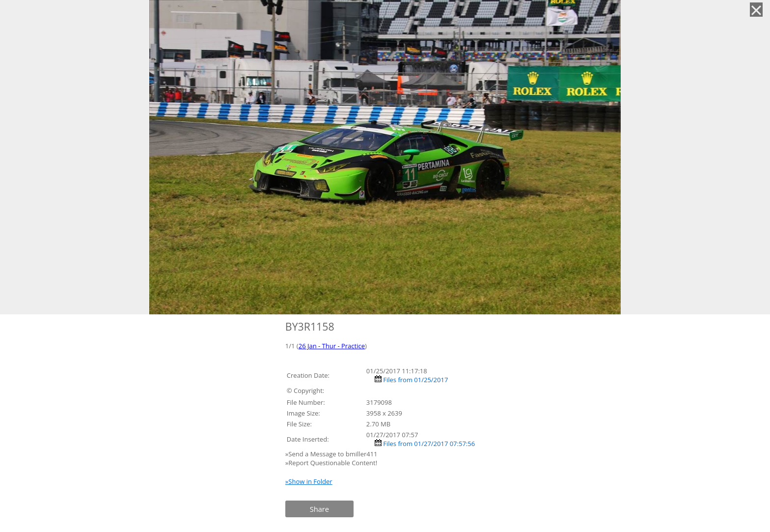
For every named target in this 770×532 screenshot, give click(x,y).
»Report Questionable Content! (331, 463)
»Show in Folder (309, 481)
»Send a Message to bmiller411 (332, 454)
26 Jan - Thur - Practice (332, 346)
